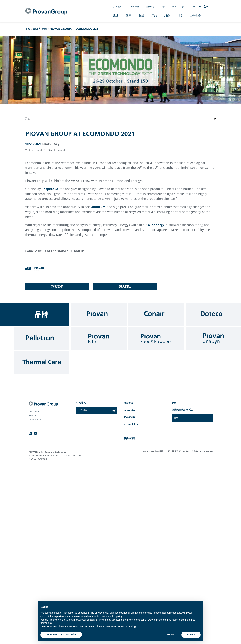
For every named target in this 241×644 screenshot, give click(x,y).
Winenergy (156, 225)
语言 (174, 6)
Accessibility (131, 424)
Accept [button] (191, 635)
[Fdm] (99, 338)
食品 (141, 15)
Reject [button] (171, 635)
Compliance (206, 451)
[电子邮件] (94, 410)
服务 (167, 15)
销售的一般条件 (190, 451)
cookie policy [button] (115, 616)
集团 (116, 15)
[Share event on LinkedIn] (215, 119)
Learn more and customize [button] (61, 635)
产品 (154, 15)
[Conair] (156, 314)
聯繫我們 (57, 286)
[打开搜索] (214, 7)
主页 (28, 29)
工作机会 (195, 15)
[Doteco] (213, 314)
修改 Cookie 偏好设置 (153, 451)
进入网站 (125, 286)
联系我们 (150, 6)
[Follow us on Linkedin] (194, 6)
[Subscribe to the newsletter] (114, 410)
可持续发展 (130, 417)
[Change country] (183, 6)
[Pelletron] (42, 338)
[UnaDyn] (213, 338)
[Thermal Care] (42, 363)
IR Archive (130, 410)
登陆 (174, 403)
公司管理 (135, 6)
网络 (180, 15)
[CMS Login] (206, 6)
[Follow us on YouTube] (200, 6)
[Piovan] (99, 314)
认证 (168, 451)
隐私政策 (176, 451)
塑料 (129, 15)
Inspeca (50, 189)
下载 (163, 6)
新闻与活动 (118, 6)
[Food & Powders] (156, 338)
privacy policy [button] (102, 613)
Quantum (98, 207)
